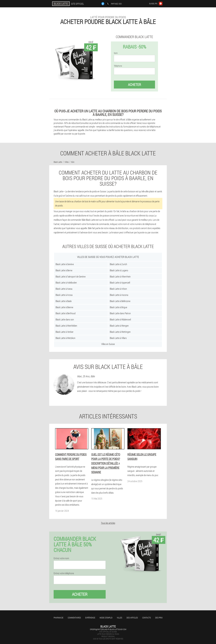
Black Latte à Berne (64, 270)
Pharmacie (58, 618)
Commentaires (74, 618)
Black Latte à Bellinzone (120, 301)
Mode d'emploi (106, 618)
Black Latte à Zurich (118, 264)
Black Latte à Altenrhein (120, 276)
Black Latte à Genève (65, 264)
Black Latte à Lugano (119, 270)
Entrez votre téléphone (64, 573)
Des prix (159, 618)
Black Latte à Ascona (119, 295)
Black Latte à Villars (118, 338)
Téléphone (118, 66)
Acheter (134, 85)
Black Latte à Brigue (118, 307)
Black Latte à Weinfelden (66, 326)
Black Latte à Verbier (65, 332)
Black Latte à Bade (64, 301)
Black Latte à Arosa (64, 295)
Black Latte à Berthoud (66, 313)
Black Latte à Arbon (118, 289)
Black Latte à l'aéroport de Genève (71, 276)
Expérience (90, 618)
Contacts (146, 618)
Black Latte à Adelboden (66, 283)
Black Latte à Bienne (64, 307)
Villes (119, 618)
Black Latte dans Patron (120, 313)
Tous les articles (108, 523)
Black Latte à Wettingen (120, 332)
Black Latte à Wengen (119, 326)
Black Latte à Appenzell (120, 283)
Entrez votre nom (61, 558)
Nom (116, 53)
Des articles (132, 618)
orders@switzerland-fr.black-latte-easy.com (108, 629)
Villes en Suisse (108, 344)
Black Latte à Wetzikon (65, 338)
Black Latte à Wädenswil (120, 319)
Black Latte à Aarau (64, 289)
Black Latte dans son (65, 319)
